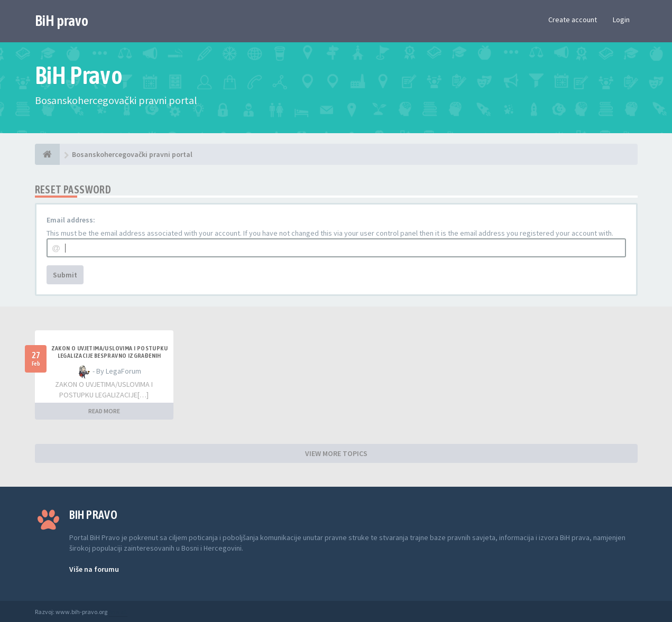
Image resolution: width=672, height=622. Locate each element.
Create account (573, 20)
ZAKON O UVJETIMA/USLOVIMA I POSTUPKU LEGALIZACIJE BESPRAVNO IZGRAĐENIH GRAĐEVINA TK (109, 356)
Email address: (71, 220)
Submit (65, 275)
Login (621, 20)
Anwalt (118, 612)
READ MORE (104, 411)
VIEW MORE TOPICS (336, 453)
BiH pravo (62, 21)
